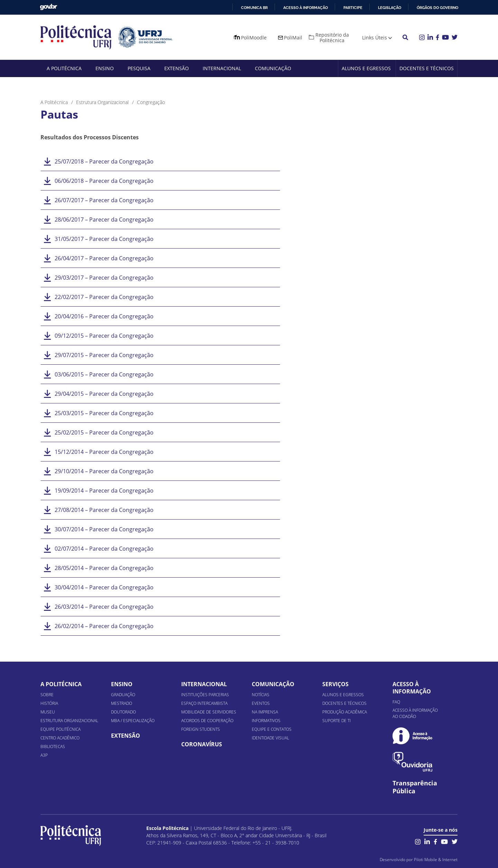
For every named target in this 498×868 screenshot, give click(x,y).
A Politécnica (64, 68)
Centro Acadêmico (60, 738)
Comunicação (273, 68)
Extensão (177, 68)
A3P (44, 755)
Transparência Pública (415, 787)
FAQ (396, 702)
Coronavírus (202, 744)
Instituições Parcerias (205, 695)
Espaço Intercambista (204, 703)
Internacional (222, 68)
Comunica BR (254, 8)
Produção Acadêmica (345, 712)
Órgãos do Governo (437, 8)
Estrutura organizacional (69, 721)
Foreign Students (201, 729)
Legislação (390, 8)
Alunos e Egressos (366, 68)
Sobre (47, 695)
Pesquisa (139, 68)
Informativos (266, 721)
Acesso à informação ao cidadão (415, 713)
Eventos (261, 703)
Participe (353, 8)
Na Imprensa (265, 712)
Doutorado (123, 712)
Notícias (261, 695)
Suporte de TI (336, 721)
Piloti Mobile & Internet (436, 860)
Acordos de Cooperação (207, 721)
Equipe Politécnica (61, 729)
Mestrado (122, 703)
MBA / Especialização (133, 721)
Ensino (105, 68)
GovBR (48, 7)
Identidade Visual (270, 738)
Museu (48, 712)
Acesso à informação (306, 8)
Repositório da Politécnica (332, 38)
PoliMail (293, 38)
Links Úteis (375, 38)
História (49, 703)
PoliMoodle (254, 38)
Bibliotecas (53, 746)
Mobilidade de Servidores (209, 712)
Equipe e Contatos (272, 729)
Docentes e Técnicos (427, 68)
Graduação (123, 695)
